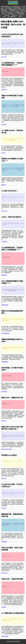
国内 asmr (4, 478)
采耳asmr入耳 (9, 12)
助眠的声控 (4, 275)
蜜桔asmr (4, 421)
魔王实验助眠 (21, 14)
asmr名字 (4, 14)
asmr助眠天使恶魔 (14, 11)
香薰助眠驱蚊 (5, 362)
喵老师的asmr (12, 14)
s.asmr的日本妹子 (19, 12)
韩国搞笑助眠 (12, 10)
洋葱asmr (4, 607)
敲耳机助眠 (5, 11)
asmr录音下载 (21, 10)
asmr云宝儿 (4, 211)
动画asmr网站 (5, 636)
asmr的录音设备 (16, 7)
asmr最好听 (4, 242)
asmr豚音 (4, 124)
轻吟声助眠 (4, 392)
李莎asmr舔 (4, 573)
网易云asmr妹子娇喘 (7, 449)
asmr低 (20, 17)
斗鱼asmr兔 (14, 15)
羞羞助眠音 (4, 542)
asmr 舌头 (4, 57)
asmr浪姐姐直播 (5, 333)
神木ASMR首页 (6, 7)
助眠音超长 (4, 90)
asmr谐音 (7, 15)
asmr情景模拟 (9, 8)
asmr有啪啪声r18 (12, 17)
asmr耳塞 (4, 508)
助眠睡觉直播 (17, 8)
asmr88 (3, 153)
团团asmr (4, 185)
